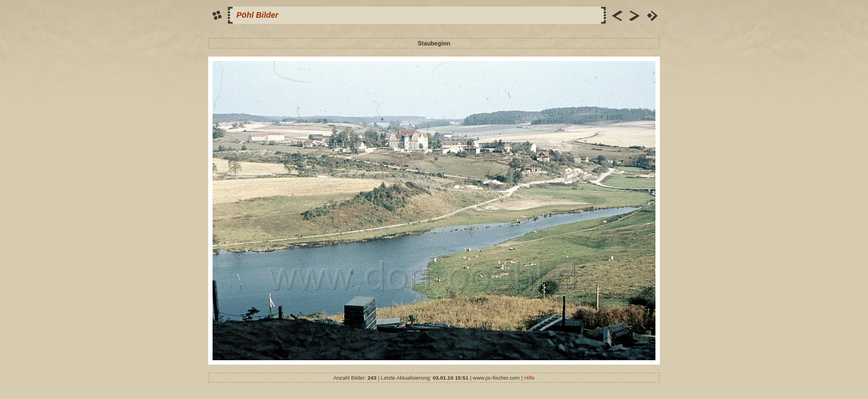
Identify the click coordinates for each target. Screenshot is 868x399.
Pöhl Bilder (257, 15)
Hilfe (529, 378)
